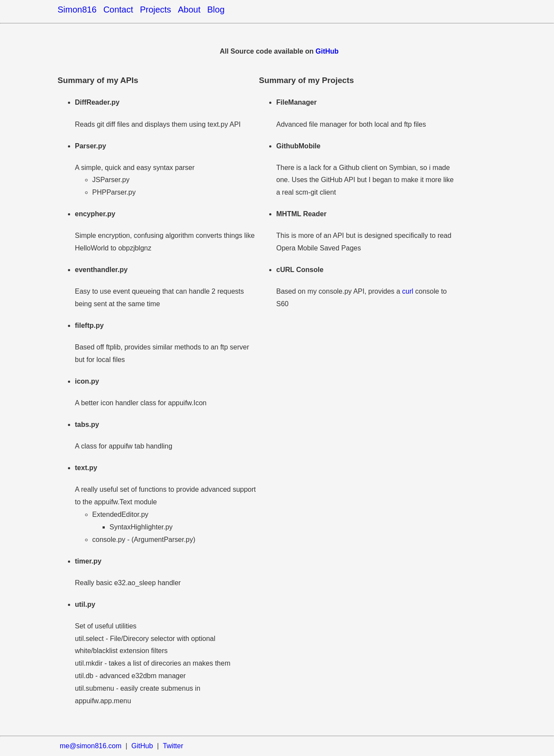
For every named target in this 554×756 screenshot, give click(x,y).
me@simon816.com (91, 746)
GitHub (327, 51)
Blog (216, 10)
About (189, 10)
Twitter (173, 746)
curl (408, 291)
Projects (155, 10)
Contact (118, 10)
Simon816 (77, 10)
